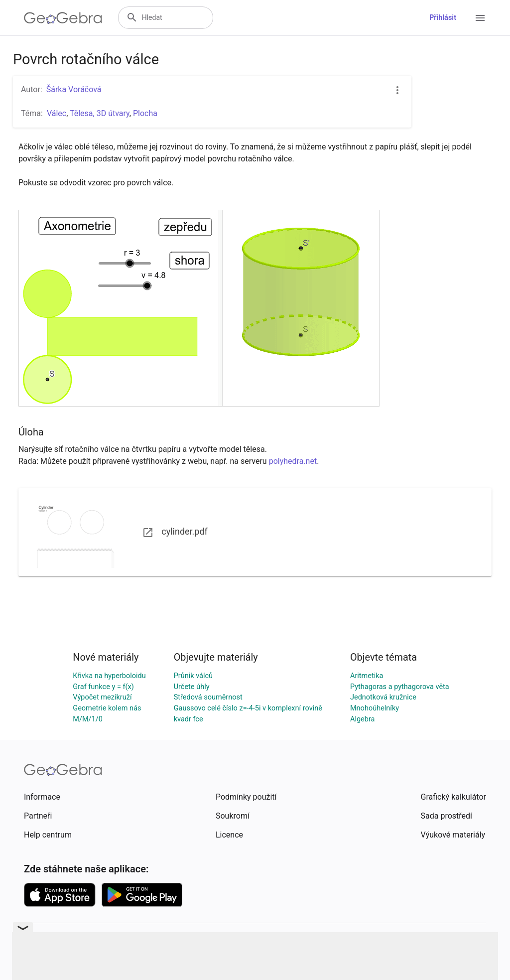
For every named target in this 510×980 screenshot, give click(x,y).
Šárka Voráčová (74, 89)
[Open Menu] (480, 18)
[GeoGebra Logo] (63, 18)
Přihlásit (443, 18)
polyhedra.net (293, 461)
